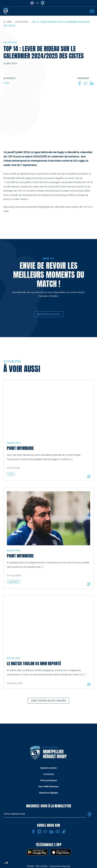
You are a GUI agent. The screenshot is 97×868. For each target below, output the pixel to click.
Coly (11, 474)
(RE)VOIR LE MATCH (48, 314)
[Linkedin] (92, 83)
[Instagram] (39, 832)
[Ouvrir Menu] (92, 11)
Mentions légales (49, 793)
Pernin (6, 83)
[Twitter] (86, 83)
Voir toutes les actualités (48, 701)
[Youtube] (58, 832)
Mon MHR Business (49, 786)
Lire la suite (89, 476)
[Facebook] (80, 83)
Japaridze (13, 582)
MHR (9, 22)
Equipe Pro (10, 42)
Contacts (49, 774)
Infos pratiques (49, 780)
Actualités (22, 22)
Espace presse (48, 768)
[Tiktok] (64, 832)
